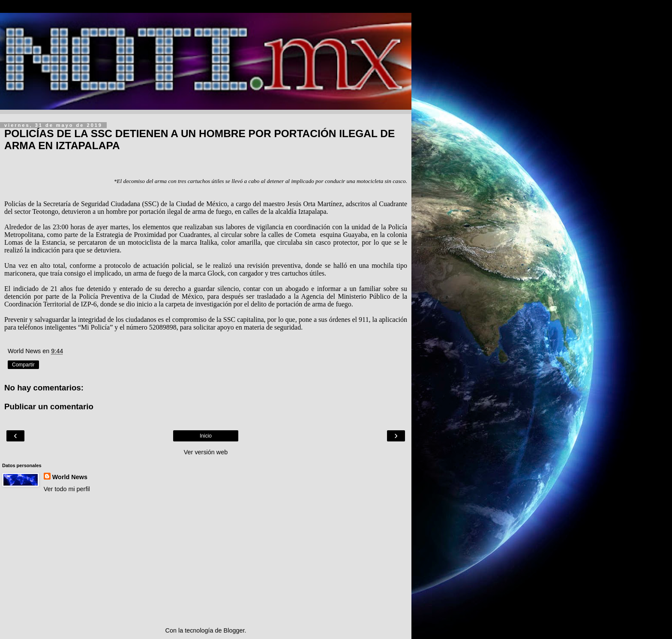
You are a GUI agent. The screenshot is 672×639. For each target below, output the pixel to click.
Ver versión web (206, 452)
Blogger (234, 630)
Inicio (206, 436)
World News (70, 477)
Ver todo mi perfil (67, 489)
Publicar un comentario (49, 406)
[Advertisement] (206, 560)
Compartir (23, 365)
